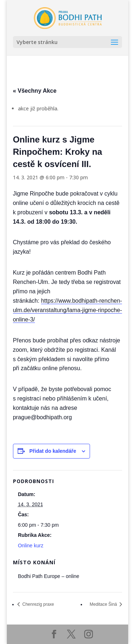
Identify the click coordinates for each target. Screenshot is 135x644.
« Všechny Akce (35, 91)
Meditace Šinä (104, 604)
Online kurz (31, 546)
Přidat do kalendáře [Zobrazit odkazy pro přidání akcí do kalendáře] (53, 451)
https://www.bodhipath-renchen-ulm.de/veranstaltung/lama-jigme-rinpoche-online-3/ (67, 310)
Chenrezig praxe (38, 604)
